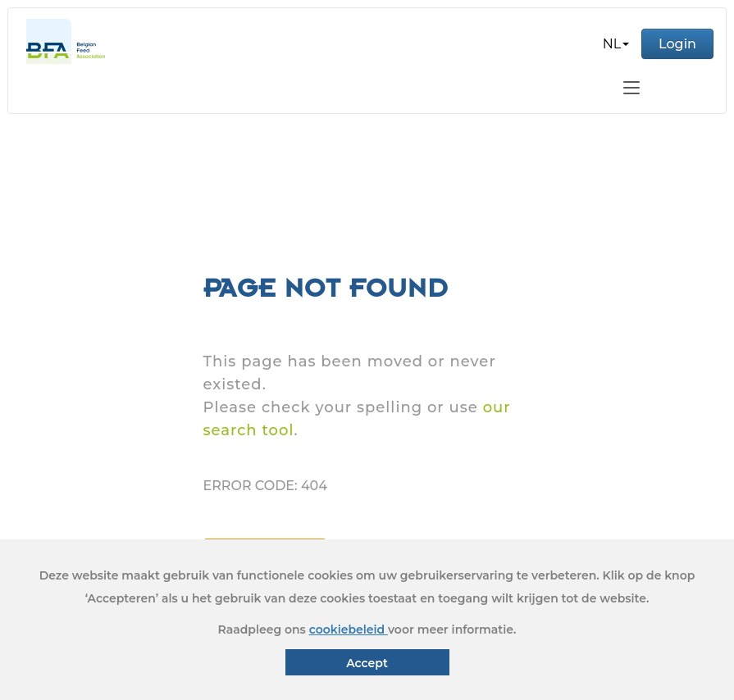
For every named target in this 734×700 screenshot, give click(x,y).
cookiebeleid (349, 630)
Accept (367, 663)
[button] (616, 44)
